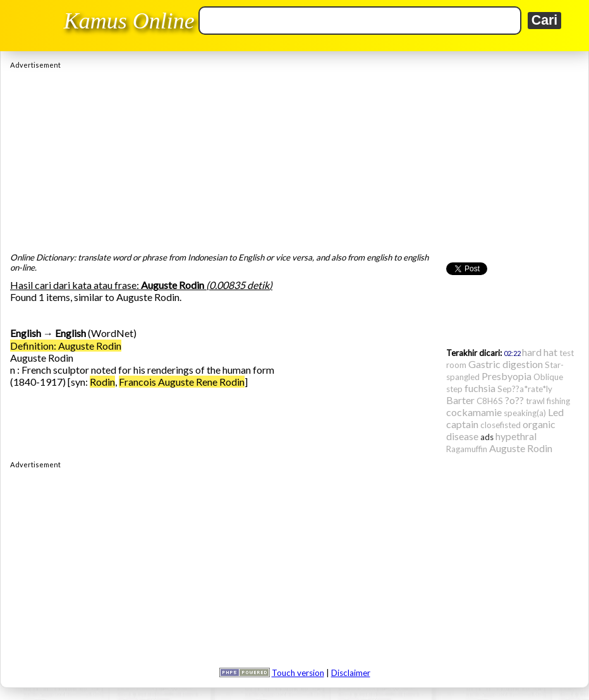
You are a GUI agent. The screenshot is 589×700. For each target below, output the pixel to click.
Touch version (298, 673)
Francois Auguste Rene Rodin (182, 382)
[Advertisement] (294, 157)
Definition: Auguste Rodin (66, 346)
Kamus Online (129, 21)
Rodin (102, 382)
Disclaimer (351, 673)
